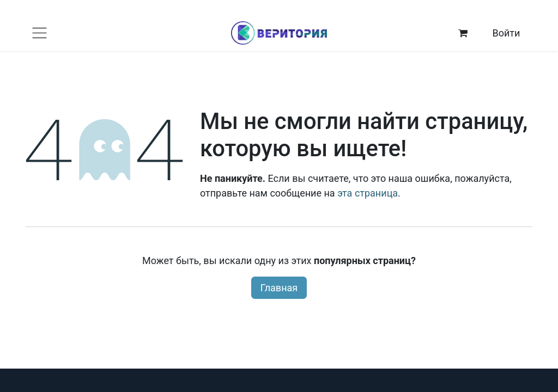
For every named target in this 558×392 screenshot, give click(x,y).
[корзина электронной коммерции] (463, 33)
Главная (279, 288)
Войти (506, 33)
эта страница (368, 193)
